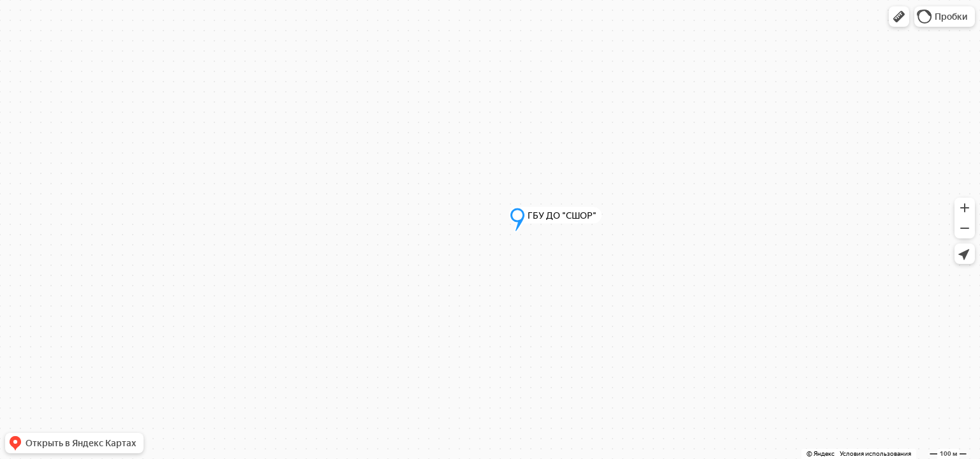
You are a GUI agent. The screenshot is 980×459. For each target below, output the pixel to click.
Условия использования (875, 454)
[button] (899, 17)
